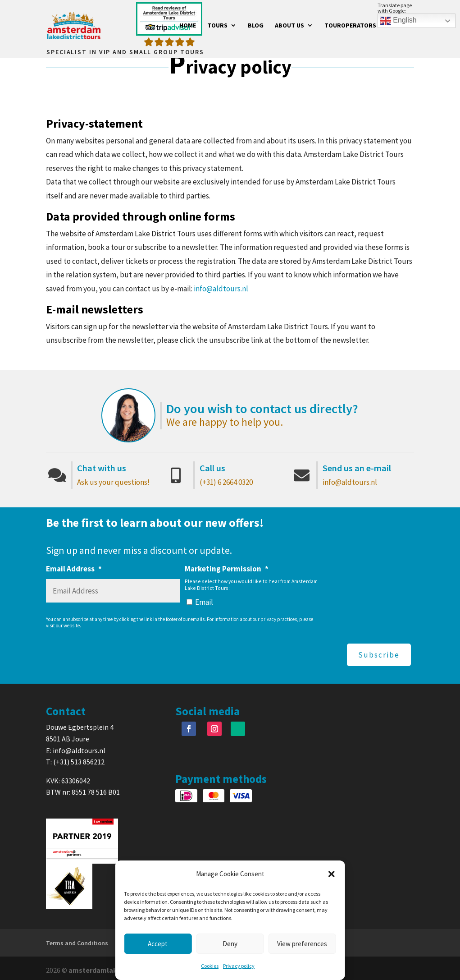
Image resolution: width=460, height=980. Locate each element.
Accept (158, 944)
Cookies (210, 966)
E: (49, 746)
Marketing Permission (227, 569)
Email (204, 602)
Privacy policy (239, 966)
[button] (332, 874)
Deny (230, 944)
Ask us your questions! (113, 482)
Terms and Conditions (77, 939)
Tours (217, 26)
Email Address (74, 569)
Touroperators (350, 26)
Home (188, 26)
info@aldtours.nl (221, 289)
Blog (256, 26)
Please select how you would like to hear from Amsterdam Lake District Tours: (251, 584)
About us (289, 26)
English (399, 21)
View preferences (302, 944)
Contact (401, 26)
